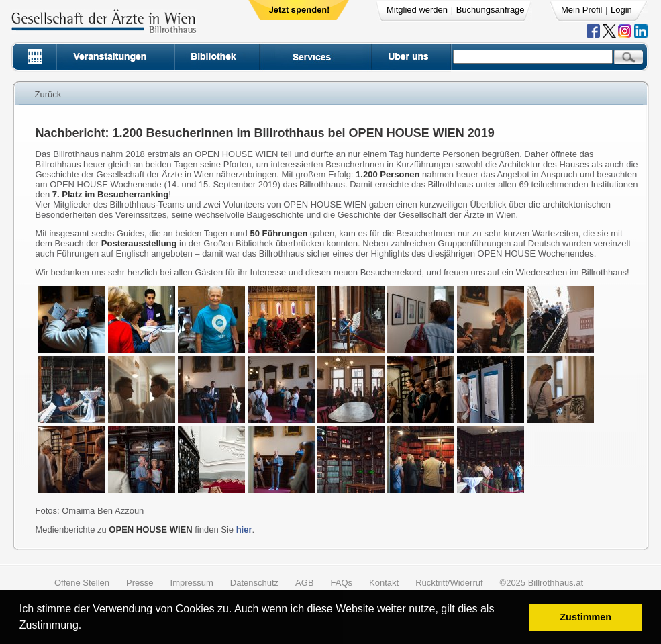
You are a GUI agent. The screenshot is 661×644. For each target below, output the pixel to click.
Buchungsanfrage (491, 10)
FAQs (342, 583)
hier (244, 530)
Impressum (192, 583)
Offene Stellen (82, 583)
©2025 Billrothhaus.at (542, 583)
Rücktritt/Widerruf (449, 583)
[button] (86, 627)
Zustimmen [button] (586, 617)
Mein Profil (581, 10)
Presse (140, 583)
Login (621, 10)
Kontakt (384, 583)
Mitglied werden (417, 10)
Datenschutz (254, 583)
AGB (304, 583)
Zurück (48, 94)
